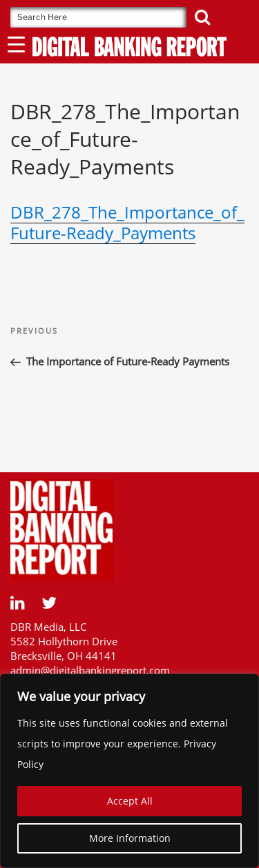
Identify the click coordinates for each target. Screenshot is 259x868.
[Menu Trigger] (16, 44)
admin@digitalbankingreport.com (90, 670)
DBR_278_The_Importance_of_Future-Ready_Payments (127, 222)
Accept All (130, 801)
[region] (129, 771)
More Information (130, 838)
